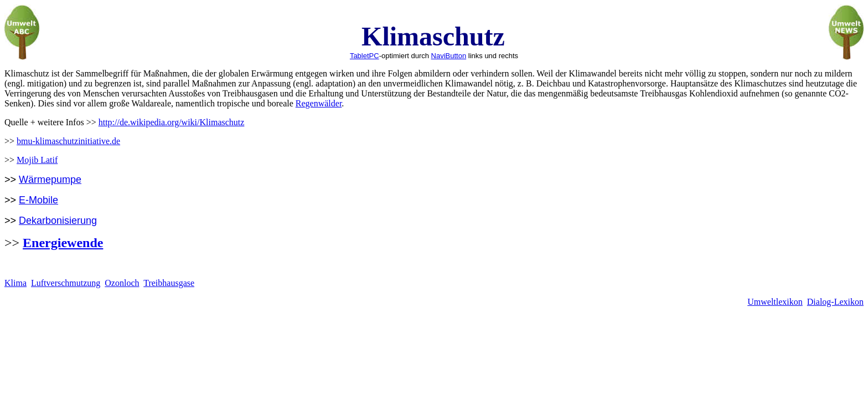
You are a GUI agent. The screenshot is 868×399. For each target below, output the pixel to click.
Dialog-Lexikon (835, 302)
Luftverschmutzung (66, 283)
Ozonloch (122, 283)
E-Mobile (38, 200)
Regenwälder (319, 103)
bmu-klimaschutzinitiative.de (68, 141)
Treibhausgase (169, 283)
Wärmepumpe (50, 180)
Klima (15, 283)
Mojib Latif (37, 160)
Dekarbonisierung (58, 221)
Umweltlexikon (775, 302)
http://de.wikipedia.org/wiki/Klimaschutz (172, 122)
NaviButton (449, 56)
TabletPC (365, 56)
